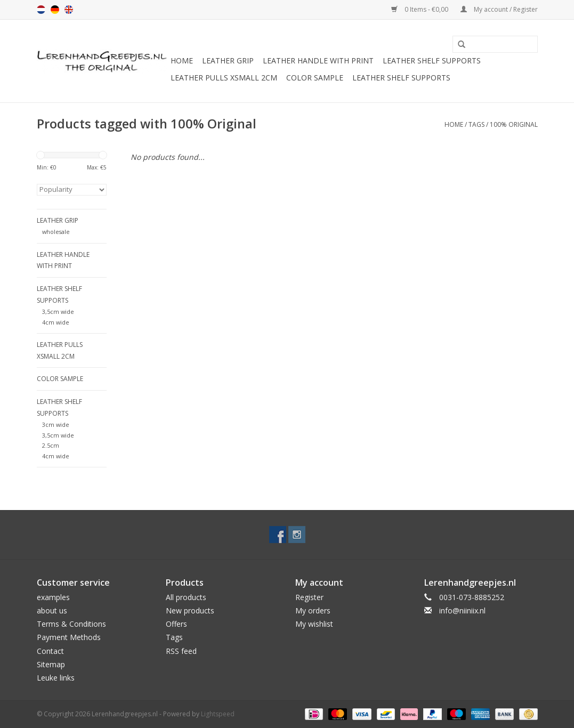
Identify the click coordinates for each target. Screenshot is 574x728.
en (69, 10)
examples (53, 597)
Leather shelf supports (432, 60)
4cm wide (56, 322)
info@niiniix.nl (462, 610)
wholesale (56, 232)
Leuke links (56, 678)
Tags (476, 124)
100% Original (514, 124)
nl (41, 10)
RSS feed (181, 651)
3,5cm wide (58, 312)
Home (182, 60)
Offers (176, 624)
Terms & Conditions (71, 624)
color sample (315, 78)
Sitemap (51, 664)
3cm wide (56, 424)
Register (309, 597)
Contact (50, 651)
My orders (313, 610)
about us (52, 610)
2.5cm (51, 445)
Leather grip (228, 60)
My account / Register (499, 9)
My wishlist (314, 624)
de (55, 10)
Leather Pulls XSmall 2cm (224, 78)
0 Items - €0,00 (421, 9)
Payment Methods (69, 637)
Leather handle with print (318, 60)
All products (186, 597)
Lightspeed (218, 714)
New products (190, 610)
